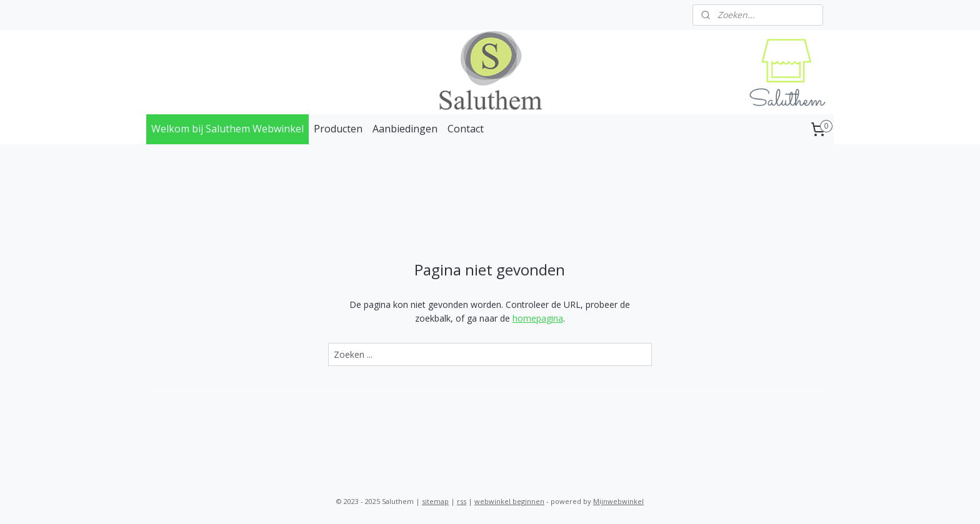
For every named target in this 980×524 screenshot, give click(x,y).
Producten (338, 129)
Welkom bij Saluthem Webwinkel (227, 129)
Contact (466, 129)
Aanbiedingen (405, 129)
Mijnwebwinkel (618, 501)
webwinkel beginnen (509, 501)
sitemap (435, 501)
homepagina (538, 318)
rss (462, 501)
